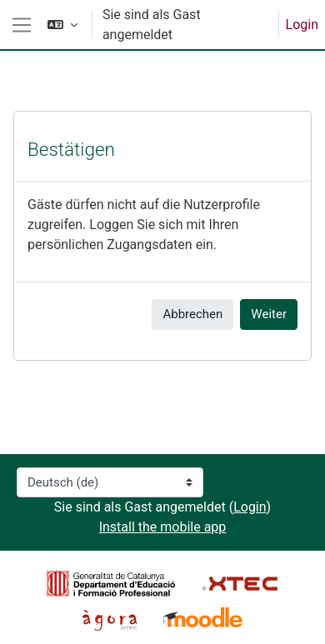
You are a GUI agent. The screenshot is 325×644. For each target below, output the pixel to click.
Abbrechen (192, 314)
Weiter (269, 314)
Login (302, 25)
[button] (62, 25)
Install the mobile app (163, 527)
